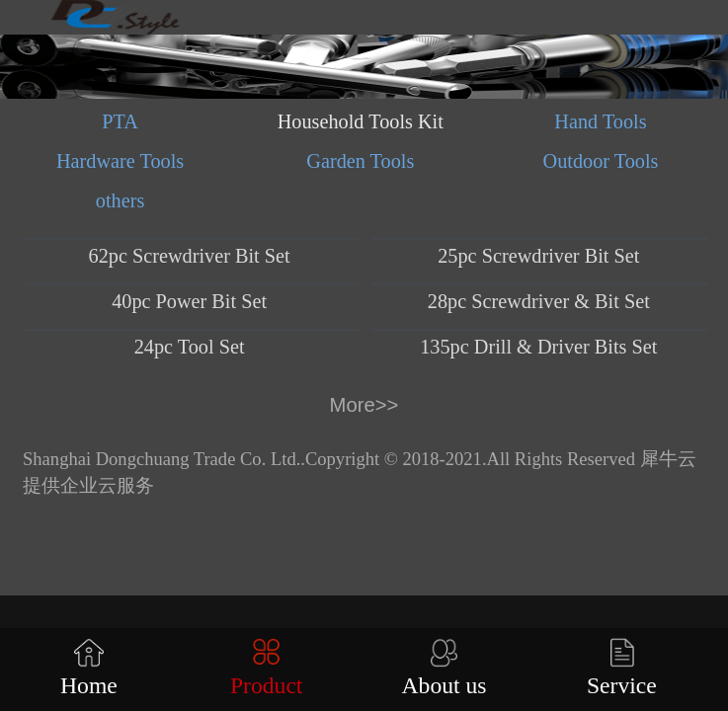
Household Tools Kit (361, 121)
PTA (120, 121)
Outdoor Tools (601, 161)
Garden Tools (360, 161)
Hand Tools (600, 121)
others (121, 200)
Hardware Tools (120, 161)
